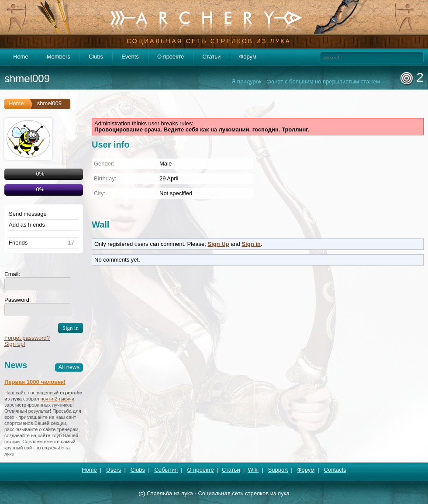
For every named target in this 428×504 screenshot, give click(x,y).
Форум (248, 57)
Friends (18, 243)
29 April (169, 178)
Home (21, 57)
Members (59, 57)
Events (130, 57)
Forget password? (27, 338)
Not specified (176, 193)
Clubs (96, 57)
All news (69, 367)
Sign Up (218, 244)
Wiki (254, 470)
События (166, 470)
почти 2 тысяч (56, 399)
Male (166, 164)
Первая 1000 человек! (35, 382)
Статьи (211, 57)
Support (278, 470)
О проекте (171, 57)
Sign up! (15, 344)
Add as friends (27, 225)
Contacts (335, 470)
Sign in (251, 244)
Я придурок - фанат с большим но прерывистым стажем (306, 82)
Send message (28, 214)
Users (114, 470)
